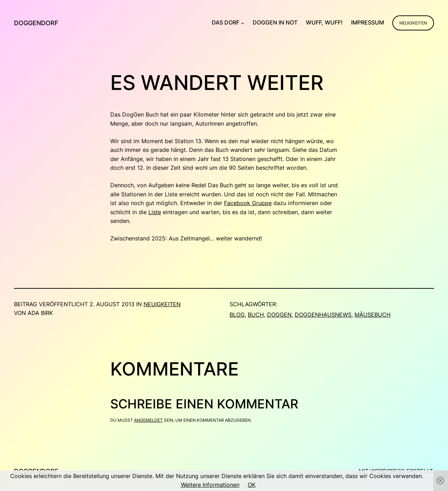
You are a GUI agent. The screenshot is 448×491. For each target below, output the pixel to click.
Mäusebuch (373, 315)
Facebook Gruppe (248, 203)
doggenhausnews (323, 315)
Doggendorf (36, 23)
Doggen (279, 315)
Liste (155, 212)
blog (237, 315)
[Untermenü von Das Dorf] (243, 23)
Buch (256, 315)
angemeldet (148, 420)
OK (252, 485)
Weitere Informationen (210, 485)
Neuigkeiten (413, 23)
